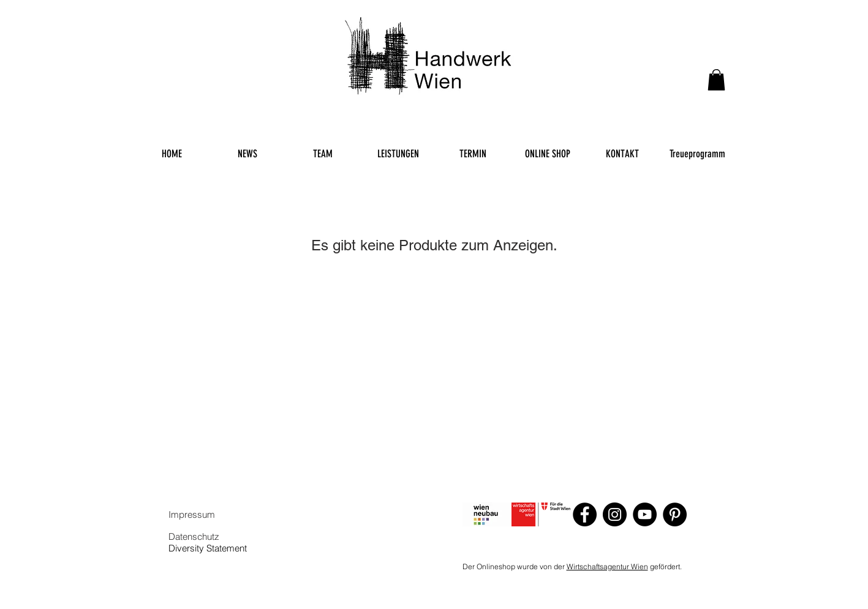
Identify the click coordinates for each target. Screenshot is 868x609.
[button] (716, 80)
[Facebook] (585, 514)
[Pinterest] (675, 514)
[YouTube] (645, 514)
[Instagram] (615, 514)
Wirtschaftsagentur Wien (607, 566)
